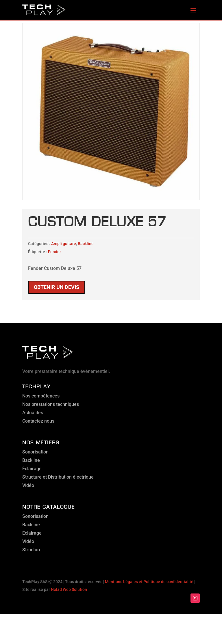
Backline (86, 244)
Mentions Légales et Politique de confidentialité (149, 582)
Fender (54, 252)
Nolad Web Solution (69, 589)
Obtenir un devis (57, 287)
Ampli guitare (64, 244)
